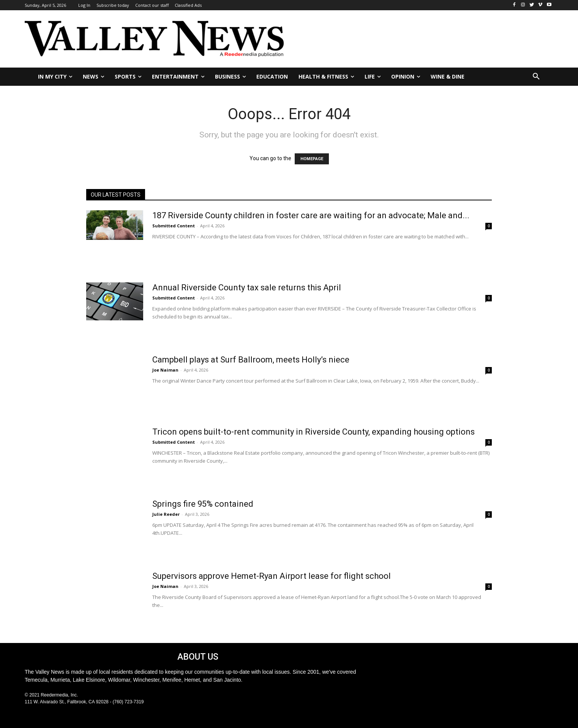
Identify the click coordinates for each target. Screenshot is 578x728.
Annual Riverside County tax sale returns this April (247, 288)
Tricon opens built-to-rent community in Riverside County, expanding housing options (313, 432)
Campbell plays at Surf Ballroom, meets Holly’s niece (251, 360)
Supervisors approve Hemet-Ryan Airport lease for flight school (272, 576)
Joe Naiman (165, 370)
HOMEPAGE (312, 159)
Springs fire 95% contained (203, 504)
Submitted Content (174, 226)
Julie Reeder (166, 514)
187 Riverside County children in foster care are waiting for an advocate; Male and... (311, 215)
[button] (536, 77)
